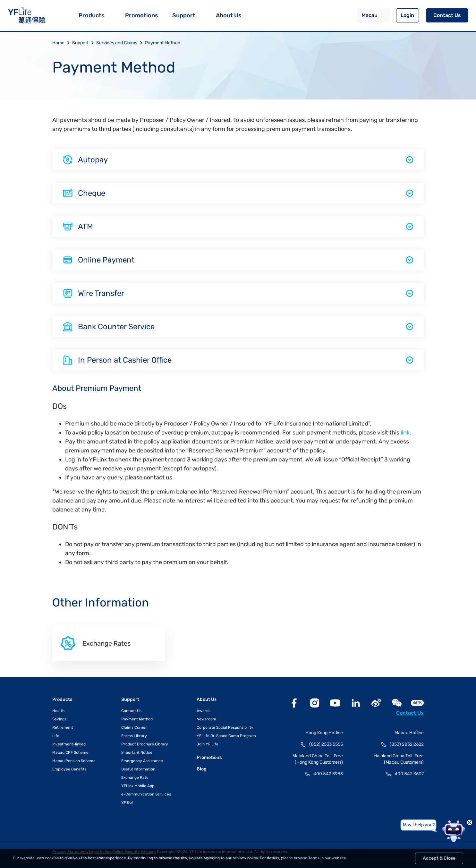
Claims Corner (134, 727)
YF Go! (127, 803)
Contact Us (447, 15)
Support (184, 15)
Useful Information (138, 769)
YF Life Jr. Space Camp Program (226, 736)
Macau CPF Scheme (70, 752)
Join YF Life (208, 744)
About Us (229, 15)
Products (92, 15)
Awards (204, 711)
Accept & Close (439, 858)
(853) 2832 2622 (407, 744)
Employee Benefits (69, 769)
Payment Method (163, 43)
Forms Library (134, 736)
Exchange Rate (135, 778)
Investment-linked (69, 744)
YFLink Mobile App (138, 786)
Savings (59, 719)
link (405, 433)
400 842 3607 (409, 774)
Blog (202, 769)
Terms (314, 858)
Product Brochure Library (145, 744)
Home (62, 43)
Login (407, 15)
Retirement (63, 727)
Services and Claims (121, 43)
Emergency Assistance (142, 761)
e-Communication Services (146, 794)
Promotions (142, 15)
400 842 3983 (328, 774)
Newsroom (206, 719)
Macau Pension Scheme (74, 761)
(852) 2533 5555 (326, 744)
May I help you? (419, 825)
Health (58, 711)
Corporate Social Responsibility (225, 727)
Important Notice (137, 752)
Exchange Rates (95, 643)
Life (56, 736)
